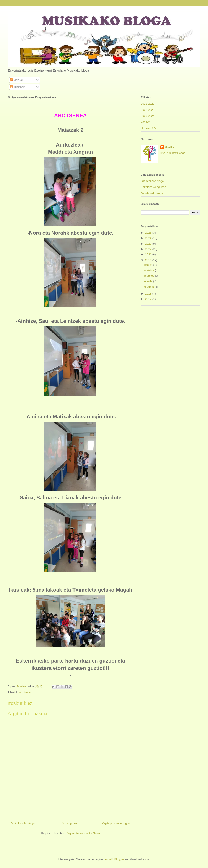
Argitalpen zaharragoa (116, 823)
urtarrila (149, 287)
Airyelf (109, 859)
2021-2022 (148, 104)
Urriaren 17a (149, 128)
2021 (149, 254)
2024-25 (146, 122)
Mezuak (17, 80)
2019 (149, 260)
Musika (169, 147)
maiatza (150, 270)
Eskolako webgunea (153, 187)
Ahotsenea (26, 692)
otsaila (149, 281)
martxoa (150, 276)
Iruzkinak (18, 87)
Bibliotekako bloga (152, 181)
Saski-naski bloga (152, 193)
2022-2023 (148, 110)
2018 (149, 294)
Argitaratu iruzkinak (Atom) (83, 833)
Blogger (119, 859)
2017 (149, 299)
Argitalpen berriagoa (24, 823)
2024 (149, 238)
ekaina (149, 265)
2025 (149, 233)
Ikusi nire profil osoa (173, 153)
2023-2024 (148, 116)
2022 (149, 249)
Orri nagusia (69, 823)
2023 (149, 244)
